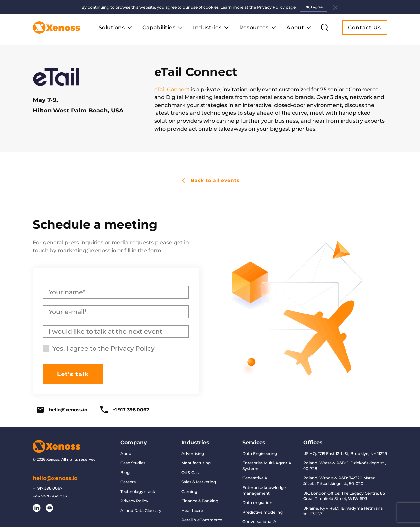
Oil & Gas (190, 472)
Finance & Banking (200, 501)
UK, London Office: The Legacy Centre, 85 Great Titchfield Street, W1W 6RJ (344, 496)
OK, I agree (314, 7)
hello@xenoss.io (62, 410)
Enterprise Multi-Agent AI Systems (268, 466)
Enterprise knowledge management (264, 490)
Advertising (193, 453)
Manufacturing (196, 463)
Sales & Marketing (199, 482)
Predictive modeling (262, 512)
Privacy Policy (133, 348)
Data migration (257, 503)
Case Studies (133, 463)
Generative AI (256, 478)
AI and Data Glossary (141, 510)
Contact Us (365, 27)
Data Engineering (260, 453)
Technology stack (138, 491)
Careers (128, 482)
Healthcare (192, 510)
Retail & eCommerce (202, 520)
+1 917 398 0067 (125, 410)
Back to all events (210, 180)
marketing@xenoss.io (87, 250)
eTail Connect (172, 89)
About (127, 453)
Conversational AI (260, 522)
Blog (125, 472)
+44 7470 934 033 (50, 496)
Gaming (189, 491)
